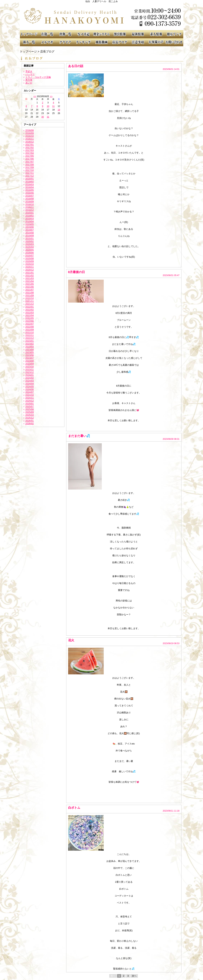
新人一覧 (29, 42)
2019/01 (30, 213)
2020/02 (30, 241)
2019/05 (30, 224)
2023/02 (30, 344)
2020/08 (30, 258)
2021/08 (30, 293)
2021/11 (30, 301)
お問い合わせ (174, 42)
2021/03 (30, 278)
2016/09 (30, 133)
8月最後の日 (77, 272)
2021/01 (30, 273)
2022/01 (30, 307)
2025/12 (30, 418)
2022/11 (30, 335)
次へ (134, 976)
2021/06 (30, 287)
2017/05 (30, 156)
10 (48, 106)
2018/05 (30, 190)
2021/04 (30, 281)
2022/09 (30, 330)
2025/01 (30, 404)
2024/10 (30, 395)
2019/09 (30, 236)
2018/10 (30, 204)
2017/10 (30, 170)
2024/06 (30, 389)
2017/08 (30, 164)
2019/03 (30, 219)
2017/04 (30, 153)
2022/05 (30, 318)
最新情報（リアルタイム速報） (138, 34)
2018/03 (30, 184)
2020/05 (30, 250)
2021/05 (30, 284)
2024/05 (30, 386)
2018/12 (30, 210)
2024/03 (30, 381)
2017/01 (30, 145)
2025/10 (30, 415)
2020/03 (30, 244)
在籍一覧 (47, 34)
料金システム (102, 34)
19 (59, 110)
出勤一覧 (65, 34)
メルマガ (47, 42)
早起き (29, 71)
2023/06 (30, 355)
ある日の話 (76, 66)
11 (53, 106)
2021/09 (30, 295)
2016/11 (30, 139)
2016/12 (30, 142)
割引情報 (120, 34)
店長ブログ (120, 42)
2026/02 (30, 423)
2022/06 (30, 321)
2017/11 (30, 173)
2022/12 (30, 338)
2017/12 (30, 176)
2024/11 (30, 398)
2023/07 (30, 358)
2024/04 (30, 384)
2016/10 (30, 136)
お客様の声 (156, 42)
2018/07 (30, 196)
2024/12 (30, 401)
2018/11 (30, 207)
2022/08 (30, 327)
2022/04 (30, 315)
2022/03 (30, 312)
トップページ (28, 51)
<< (35, 96)
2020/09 (30, 261)
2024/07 (30, 392)
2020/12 (30, 270)
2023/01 (30, 341)
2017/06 (30, 159)
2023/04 (30, 349)
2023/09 (30, 364)
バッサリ (30, 74)
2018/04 (30, 187)
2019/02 (30, 216)
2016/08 (30, 130)
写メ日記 (83, 34)
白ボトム (74, 808)
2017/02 (30, 147)
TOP (29, 34)
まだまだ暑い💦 (79, 436)
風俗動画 (102, 42)
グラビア (65, 42)
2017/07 (30, 162)
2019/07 (30, 230)
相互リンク (174, 34)
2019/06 (30, 227)
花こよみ (102, 16)
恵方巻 (29, 80)
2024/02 (30, 378)
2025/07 (30, 406)
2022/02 (30, 310)
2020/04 (30, 247)
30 (43, 117)
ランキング (83, 42)
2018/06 (30, 193)
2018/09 (30, 201)
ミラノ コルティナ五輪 (38, 77)
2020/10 (30, 264)
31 (48, 117)
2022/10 (30, 332)
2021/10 (30, 298)
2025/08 (30, 409)
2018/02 (30, 182)
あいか (29, 83)
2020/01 (30, 238)
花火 (71, 640)
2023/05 (30, 352)
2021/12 (30, 304)
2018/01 (30, 179)
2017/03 (30, 150)
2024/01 (30, 375)
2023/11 (30, 369)
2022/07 (30, 324)
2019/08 (30, 233)
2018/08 (30, 199)
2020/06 (30, 253)
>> (51, 96)
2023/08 (30, 361)
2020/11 (30, 267)
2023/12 (30, 372)
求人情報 (156, 34)
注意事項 (138, 42)
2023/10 (30, 367)
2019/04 (30, 221)
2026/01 (30, 421)
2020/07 (30, 256)
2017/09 (30, 167)
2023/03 (30, 347)
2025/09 (30, 412)
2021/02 (30, 275)
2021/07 (30, 290)
